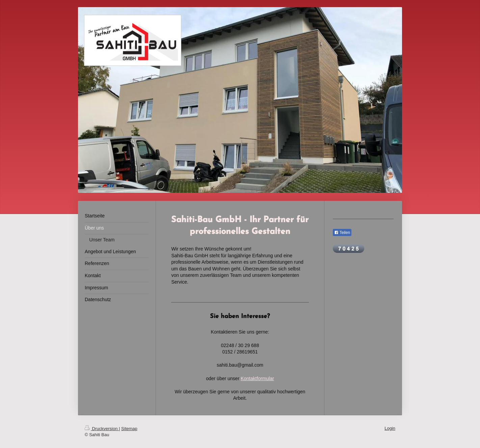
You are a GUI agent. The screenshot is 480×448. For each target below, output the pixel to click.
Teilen (342, 233)
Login (390, 428)
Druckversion (102, 429)
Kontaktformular (257, 378)
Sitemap (129, 429)
